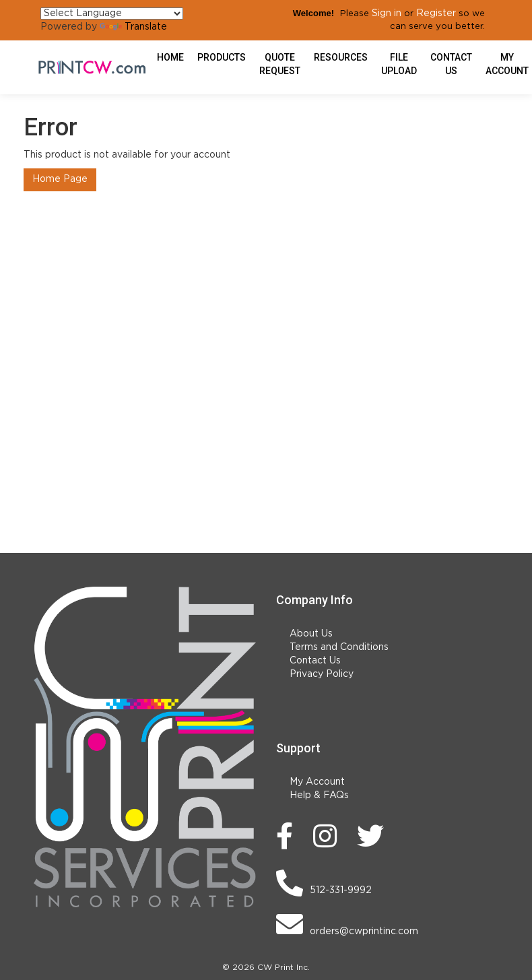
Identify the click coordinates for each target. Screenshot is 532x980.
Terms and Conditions (339, 647)
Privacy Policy (322, 674)
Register (436, 13)
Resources (341, 57)
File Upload (399, 64)
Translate (133, 27)
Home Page (60, 179)
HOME (170, 57)
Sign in (387, 13)
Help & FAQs (319, 795)
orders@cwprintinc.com (347, 924)
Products (222, 57)
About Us (311, 634)
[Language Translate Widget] (112, 13)
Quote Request (280, 64)
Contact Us (451, 64)
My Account (317, 782)
